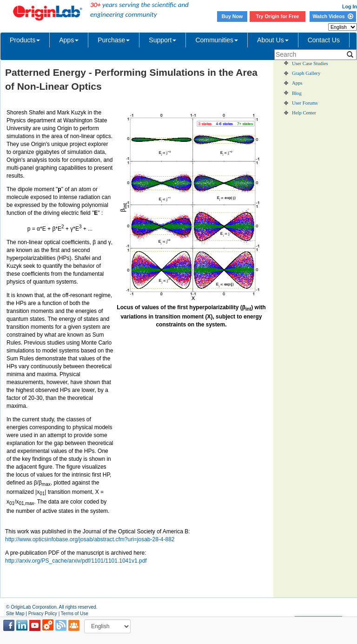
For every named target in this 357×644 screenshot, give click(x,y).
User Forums (305, 103)
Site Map (15, 614)
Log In (350, 7)
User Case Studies (310, 63)
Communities (217, 40)
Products (25, 40)
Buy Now (232, 16)
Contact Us (324, 40)
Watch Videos (333, 16)
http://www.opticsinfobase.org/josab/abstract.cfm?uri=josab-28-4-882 (90, 539)
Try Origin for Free (278, 16)
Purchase (114, 40)
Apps (69, 40)
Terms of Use (75, 614)
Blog (297, 93)
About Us (273, 40)
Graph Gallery (306, 73)
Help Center (304, 113)
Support (162, 40)
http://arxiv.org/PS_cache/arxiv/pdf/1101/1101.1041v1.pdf (76, 561)
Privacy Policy (43, 614)
